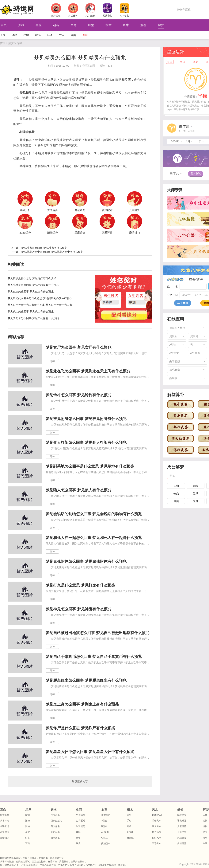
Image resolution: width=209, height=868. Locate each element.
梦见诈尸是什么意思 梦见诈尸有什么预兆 (80, 728)
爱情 (28, 815)
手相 (129, 821)
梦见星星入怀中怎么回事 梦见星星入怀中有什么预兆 (52, 252)
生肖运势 (81, 826)
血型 (91, 25)
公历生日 (173, 295)
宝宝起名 (55, 815)
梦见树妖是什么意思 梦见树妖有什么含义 (32, 278)
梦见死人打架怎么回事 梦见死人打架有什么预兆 (86, 442)
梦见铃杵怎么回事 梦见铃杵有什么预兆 (78, 395)
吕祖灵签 (182, 843)
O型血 (104, 838)
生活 (61, 35)
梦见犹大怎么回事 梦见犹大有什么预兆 (31, 312)
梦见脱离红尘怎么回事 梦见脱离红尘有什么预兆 (86, 680)
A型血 (104, 821)
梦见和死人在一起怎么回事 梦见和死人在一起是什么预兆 (94, 538)
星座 (39, 25)
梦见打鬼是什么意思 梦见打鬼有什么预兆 (80, 585)
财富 (28, 838)
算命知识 (5, 838)
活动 (50, 35)
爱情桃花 (135, 233)
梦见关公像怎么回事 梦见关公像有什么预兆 (33, 318)
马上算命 (183, 303)
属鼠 (78, 832)
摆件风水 (157, 832)
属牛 (78, 838)
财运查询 (80, 210)
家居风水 (157, 826)
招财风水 (157, 838)
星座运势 (80, 233)
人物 (3, 35)
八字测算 (135, 210)
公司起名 (55, 832)
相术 (108, 25)
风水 (126, 25)
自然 (73, 35)
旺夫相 (130, 832)
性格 (28, 826)
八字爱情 (5, 826)
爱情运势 (52, 210)
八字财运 (5, 832)
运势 (28, 821)
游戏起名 (55, 838)
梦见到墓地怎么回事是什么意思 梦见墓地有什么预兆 (90, 466)
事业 (28, 832)
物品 (38, 35)
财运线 (130, 838)
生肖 (74, 25)
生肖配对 (81, 821)
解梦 (161, 25)
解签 (143, 25)
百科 (28, 843)
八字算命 (175, 279)
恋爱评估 (107, 233)
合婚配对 (107, 210)
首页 (3, 43)
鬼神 (85, 35)
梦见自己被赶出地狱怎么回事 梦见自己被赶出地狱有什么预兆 (97, 633)
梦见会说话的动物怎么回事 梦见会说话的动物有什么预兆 (94, 514)
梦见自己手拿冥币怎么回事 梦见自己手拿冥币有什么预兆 (94, 657)
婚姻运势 (52, 233)
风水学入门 (158, 815)
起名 (56, 25)
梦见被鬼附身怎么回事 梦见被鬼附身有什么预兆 (86, 419)
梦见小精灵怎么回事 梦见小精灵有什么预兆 (33, 285)
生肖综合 (81, 815)
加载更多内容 (80, 781)
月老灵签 (182, 826)
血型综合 (106, 815)
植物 (26, 35)
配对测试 (196, 173)
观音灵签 (182, 815)
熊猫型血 (106, 843)
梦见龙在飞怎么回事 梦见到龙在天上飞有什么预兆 (88, 371)
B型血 (104, 826)
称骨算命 (196, 279)
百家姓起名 (56, 821)
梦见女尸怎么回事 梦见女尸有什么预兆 (78, 347)
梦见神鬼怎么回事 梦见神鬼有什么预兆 (44, 248)
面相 (129, 826)
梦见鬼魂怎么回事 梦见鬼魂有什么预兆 (31, 292)
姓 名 (173, 286)
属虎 (78, 843)
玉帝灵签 (182, 832)
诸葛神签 (182, 821)
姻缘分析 (25, 210)
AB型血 (105, 832)
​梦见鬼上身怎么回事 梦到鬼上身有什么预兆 (82, 704)
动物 (14, 35)
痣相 (129, 815)
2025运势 (25, 233)
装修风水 (157, 821)
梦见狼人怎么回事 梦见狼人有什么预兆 (78, 490)
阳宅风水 (157, 843)
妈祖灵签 (182, 838)
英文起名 (55, 826)
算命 (21, 25)
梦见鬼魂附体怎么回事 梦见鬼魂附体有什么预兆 (86, 561)
